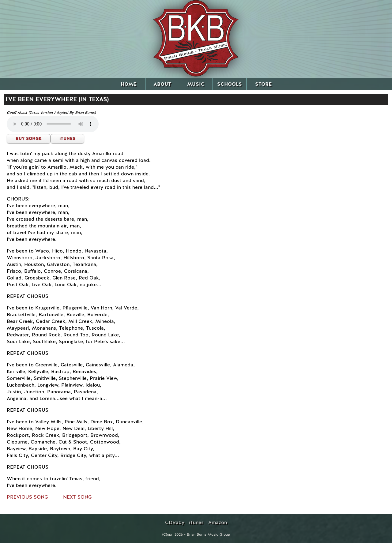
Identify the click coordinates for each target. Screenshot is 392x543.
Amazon (218, 522)
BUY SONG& (29, 139)
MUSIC (196, 84)
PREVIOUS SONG (27, 497)
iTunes (196, 522)
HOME (128, 84)
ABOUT (162, 84)
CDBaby (175, 522)
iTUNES (67, 139)
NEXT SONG (77, 497)
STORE (263, 84)
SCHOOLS (230, 84)
